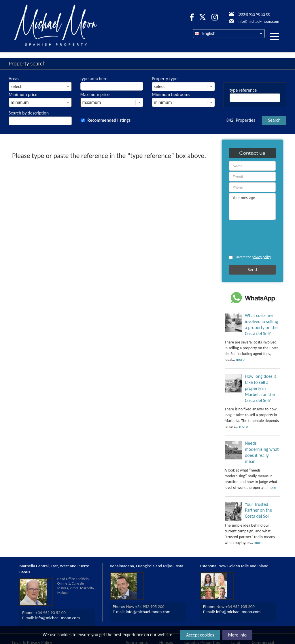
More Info (237, 635)
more (240, 359)
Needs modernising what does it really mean (262, 452)
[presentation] (246, 237)
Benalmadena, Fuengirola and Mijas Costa (146, 566)
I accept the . (250, 257)
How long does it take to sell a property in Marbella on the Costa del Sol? (261, 388)
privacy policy (261, 257)
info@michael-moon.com (57, 618)
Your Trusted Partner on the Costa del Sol (258, 510)
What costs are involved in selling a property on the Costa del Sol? (261, 324)
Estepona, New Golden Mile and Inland (234, 566)
